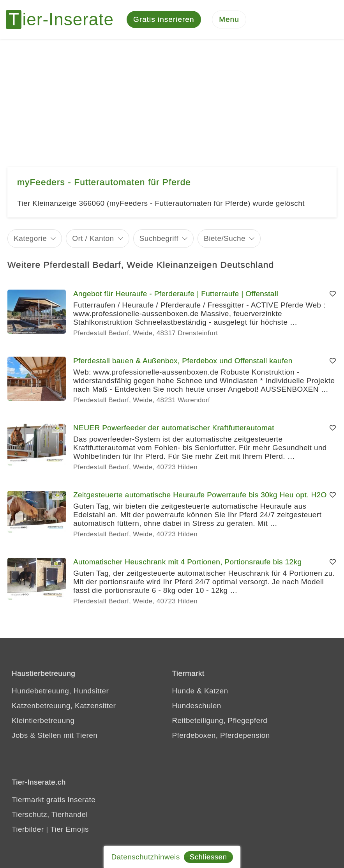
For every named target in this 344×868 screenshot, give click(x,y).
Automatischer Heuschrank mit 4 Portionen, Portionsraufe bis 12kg (187, 562)
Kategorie (30, 238)
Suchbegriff (159, 238)
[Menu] (229, 20)
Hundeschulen (197, 706)
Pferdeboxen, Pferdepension (221, 735)
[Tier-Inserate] (64, 19)
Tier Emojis (70, 829)
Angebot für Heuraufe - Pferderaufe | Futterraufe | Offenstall (176, 294)
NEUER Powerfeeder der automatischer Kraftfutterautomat (174, 428)
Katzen (216, 691)
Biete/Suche (225, 238)
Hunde (183, 691)
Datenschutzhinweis (145, 857)
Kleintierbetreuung (43, 720)
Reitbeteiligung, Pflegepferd (220, 720)
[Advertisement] (172, 97)
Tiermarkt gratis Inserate (54, 800)
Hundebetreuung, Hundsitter (60, 691)
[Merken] (333, 294)
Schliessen (208, 857)
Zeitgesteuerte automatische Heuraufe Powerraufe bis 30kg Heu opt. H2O (200, 495)
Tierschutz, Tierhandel (50, 814)
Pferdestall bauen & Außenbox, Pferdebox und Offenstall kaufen (183, 361)
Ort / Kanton (93, 238)
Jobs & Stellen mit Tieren (55, 735)
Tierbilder (28, 829)
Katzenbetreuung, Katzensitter (64, 706)
